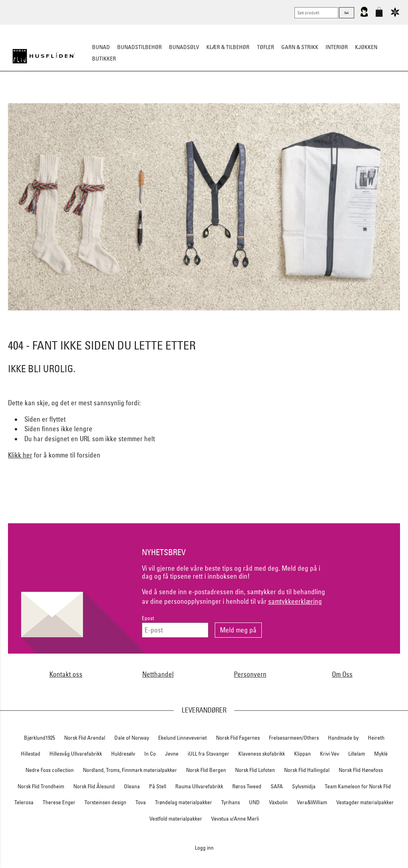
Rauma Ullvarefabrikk (199, 786)
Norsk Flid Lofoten (255, 770)
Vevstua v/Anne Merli (235, 819)
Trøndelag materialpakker (183, 802)
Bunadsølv (184, 47)
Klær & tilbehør (228, 47)
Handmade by (343, 738)
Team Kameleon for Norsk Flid (358, 786)
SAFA (277, 786)
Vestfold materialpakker (176, 819)
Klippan (302, 754)
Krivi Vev (330, 754)
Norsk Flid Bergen (206, 770)
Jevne (172, 754)
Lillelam (357, 754)
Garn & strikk (300, 47)
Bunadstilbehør (139, 47)
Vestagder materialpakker (365, 802)
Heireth (376, 738)
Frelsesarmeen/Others (294, 738)
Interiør (337, 47)
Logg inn (204, 847)
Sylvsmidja (304, 786)
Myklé (381, 754)
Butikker (104, 59)
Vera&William (312, 802)
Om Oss (342, 674)
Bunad (101, 47)
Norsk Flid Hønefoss (361, 770)
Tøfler (266, 47)
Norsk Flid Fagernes (238, 738)
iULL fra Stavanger (208, 754)
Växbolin (278, 802)
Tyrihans (230, 802)
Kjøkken (366, 47)
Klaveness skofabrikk (262, 754)
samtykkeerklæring (295, 601)
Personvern (250, 674)
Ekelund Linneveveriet (182, 738)
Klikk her (20, 455)
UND (254, 802)
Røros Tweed (247, 786)
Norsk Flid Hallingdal (307, 770)
